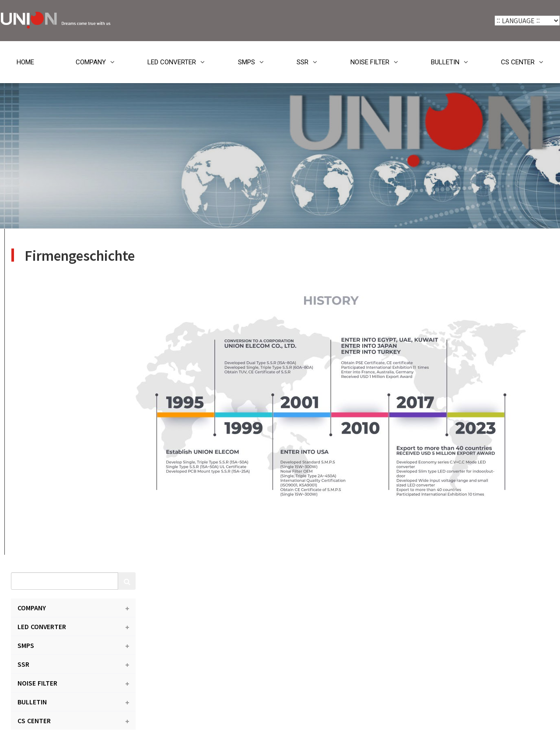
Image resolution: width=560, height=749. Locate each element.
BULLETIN (445, 62)
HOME (25, 62)
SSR (303, 62)
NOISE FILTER (370, 62)
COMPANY (91, 62)
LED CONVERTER (172, 62)
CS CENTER (518, 62)
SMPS (247, 62)
